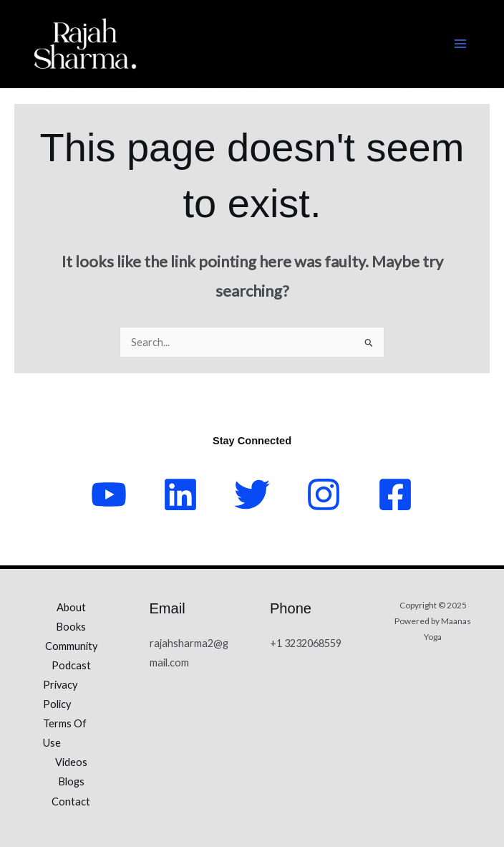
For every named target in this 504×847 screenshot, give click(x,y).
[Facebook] (395, 494)
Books (71, 627)
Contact (71, 801)
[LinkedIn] (180, 494)
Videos (71, 762)
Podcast (71, 665)
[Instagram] (324, 494)
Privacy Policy (60, 694)
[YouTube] (109, 494)
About (71, 607)
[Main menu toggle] (460, 44)
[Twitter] (252, 494)
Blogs (71, 781)
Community (71, 646)
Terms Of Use (65, 733)
